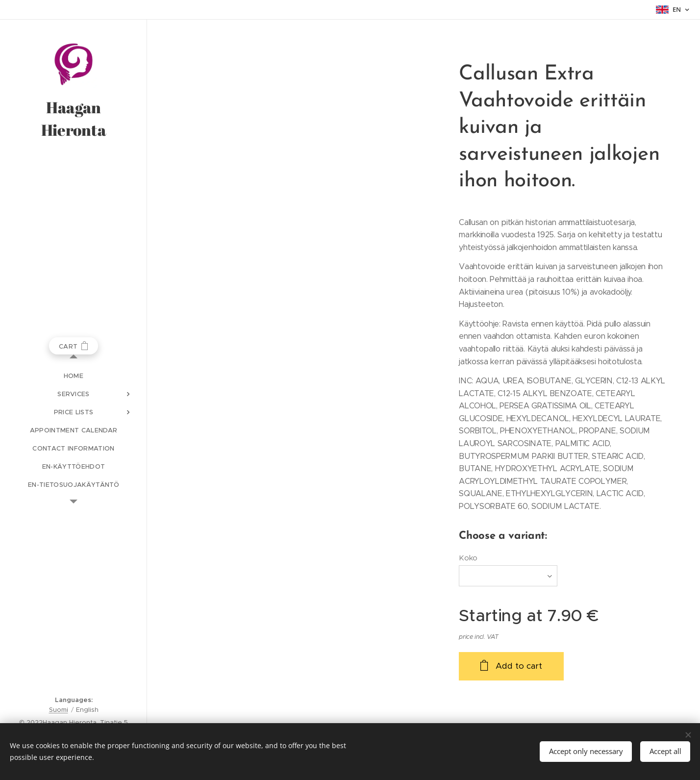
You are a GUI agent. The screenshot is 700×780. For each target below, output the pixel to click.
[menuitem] (74, 376)
